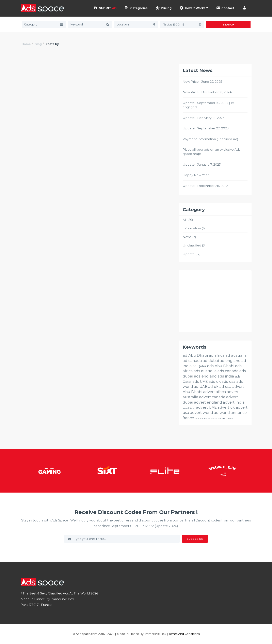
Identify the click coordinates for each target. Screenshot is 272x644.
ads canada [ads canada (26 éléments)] (228, 371)
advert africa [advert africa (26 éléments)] (215, 392)
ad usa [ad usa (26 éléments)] (225, 387)
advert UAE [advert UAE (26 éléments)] (206, 407)
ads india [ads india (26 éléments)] (226, 376)
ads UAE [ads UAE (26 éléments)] (200, 382)
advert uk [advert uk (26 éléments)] (226, 407)
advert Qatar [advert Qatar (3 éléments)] (189, 408)
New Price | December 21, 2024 (207, 92)
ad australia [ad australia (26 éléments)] (236, 355)
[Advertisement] (215, 301)
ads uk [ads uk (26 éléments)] (215, 382)
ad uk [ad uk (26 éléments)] (213, 387)
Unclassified (192, 245)
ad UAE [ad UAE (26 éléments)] (201, 387)
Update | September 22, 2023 (206, 128)
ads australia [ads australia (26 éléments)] (205, 371)
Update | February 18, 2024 (204, 118)
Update (189, 254)
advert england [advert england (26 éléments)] (208, 402)
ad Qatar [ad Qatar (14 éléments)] (199, 366)
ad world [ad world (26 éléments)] (222, 413)
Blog (38, 44)
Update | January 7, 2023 (202, 164)
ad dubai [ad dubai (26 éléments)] (211, 361)
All (185, 220)
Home (26, 44)
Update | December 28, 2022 (205, 186)
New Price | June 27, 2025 (202, 82)
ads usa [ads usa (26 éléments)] (229, 382)
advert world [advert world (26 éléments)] (202, 413)
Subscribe (195, 539)
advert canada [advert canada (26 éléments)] (212, 397)
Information (192, 228)
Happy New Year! (196, 175)
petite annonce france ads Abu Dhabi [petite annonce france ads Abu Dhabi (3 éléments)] (214, 418)
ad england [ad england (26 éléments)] (230, 361)
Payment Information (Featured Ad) (210, 139)
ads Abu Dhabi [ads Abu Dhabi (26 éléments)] (221, 366)
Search (228, 24)
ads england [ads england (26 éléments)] (205, 376)
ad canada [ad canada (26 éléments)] (192, 361)
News (187, 237)
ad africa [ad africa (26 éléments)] (217, 355)
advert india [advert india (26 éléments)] (234, 402)
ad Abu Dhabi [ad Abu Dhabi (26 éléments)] (195, 355)
